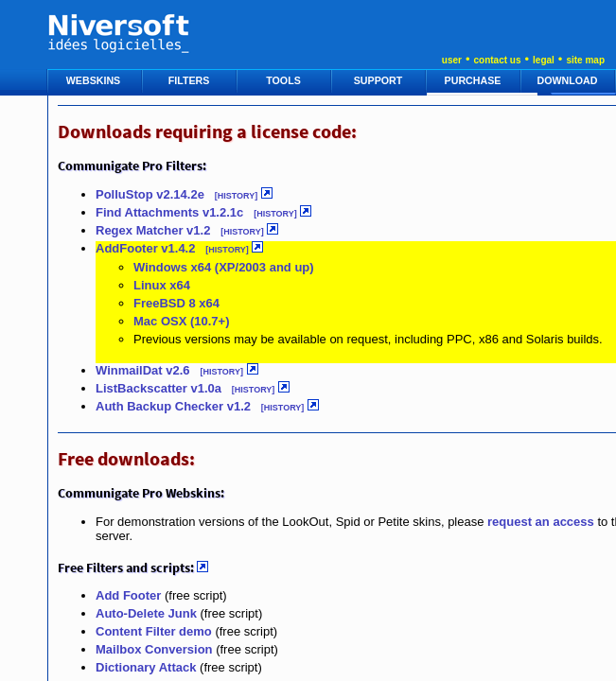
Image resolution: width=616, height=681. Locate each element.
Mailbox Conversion (154, 649)
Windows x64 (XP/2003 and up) (224, 267)
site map (585, 60)
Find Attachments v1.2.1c (169, 212)
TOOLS (284, 80)
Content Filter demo (154, 631)
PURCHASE (475, 80)
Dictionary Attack (146, 667)
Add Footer (128, 595)
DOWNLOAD (569, 80)
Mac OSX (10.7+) (182, 321)
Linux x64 (162, 285)
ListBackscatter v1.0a (158, 388)
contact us (497, 60)
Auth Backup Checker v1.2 (173, 406)
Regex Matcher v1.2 (153, 230)
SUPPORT (379, 80)
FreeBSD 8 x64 (176, 303)
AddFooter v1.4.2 (145, 248)
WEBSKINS (95, 80)
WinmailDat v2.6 (143, 370)
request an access (541, 522)
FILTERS (191, 80)
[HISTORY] (237, 196)
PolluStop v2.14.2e (152, 194)
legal (544, 60)
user (452, 60)
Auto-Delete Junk (146, 613)
